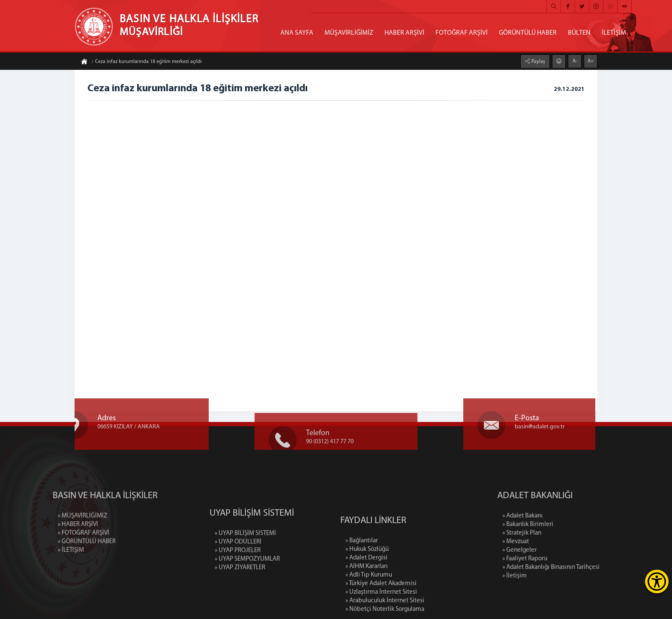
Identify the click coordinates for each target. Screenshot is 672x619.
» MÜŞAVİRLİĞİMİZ (41, 516)
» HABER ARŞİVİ (36, 525)
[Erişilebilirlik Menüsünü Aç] (657, 582)
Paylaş (538, 61)
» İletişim (556, 576)
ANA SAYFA (297, 33)
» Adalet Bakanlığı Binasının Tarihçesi (592, 567)
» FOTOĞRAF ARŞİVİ (42, 533)
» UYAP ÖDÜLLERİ (238, 570)
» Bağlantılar (362, 580)
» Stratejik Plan (563, 533)
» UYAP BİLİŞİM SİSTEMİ (245, 561)
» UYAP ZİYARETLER (240, 595)
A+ (591, 61)
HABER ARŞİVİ (404, 33)
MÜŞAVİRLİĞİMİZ (349, 33)
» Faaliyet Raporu (566, 559)
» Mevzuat (557, 542)
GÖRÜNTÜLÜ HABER (528, 33)
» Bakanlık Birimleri (569, 525)
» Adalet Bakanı (564, 516)
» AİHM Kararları (367, 606)
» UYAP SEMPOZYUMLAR (247, 587)
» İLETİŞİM (29, 550)
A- (575, 61)
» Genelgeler (561, 550)
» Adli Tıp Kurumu (369, 615)
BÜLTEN (579, 33)
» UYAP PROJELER (238, 578)
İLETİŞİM (614, 33)
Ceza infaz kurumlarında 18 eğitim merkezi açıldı (146, 62)
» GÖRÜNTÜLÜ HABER (45, 542)
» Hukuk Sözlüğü (367, 589)
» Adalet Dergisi (366, 597)
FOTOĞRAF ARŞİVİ (462, 33)
